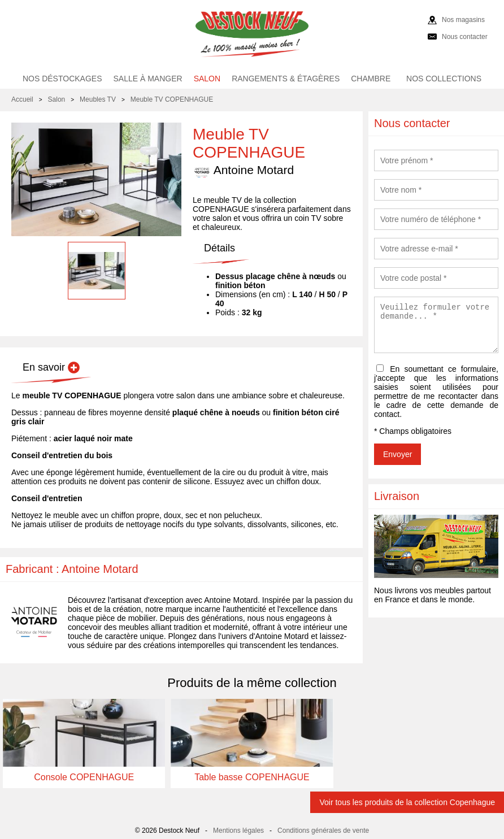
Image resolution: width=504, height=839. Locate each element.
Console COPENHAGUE (84, 777)
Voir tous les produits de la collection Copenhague (407, 802)
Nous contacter (465, 37)
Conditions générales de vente (323, 831)
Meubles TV (98, 99)
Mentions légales (238, 831)
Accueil (22, 99)
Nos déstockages (62, 79)
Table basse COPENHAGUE (252, 777)
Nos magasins (463, 20)
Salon (207, 79)
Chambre (371, 79)
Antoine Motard (243, 171)
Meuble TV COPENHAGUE (172, 99)
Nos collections (444, 79)
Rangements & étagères (286, 79)
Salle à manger (148, 79)
